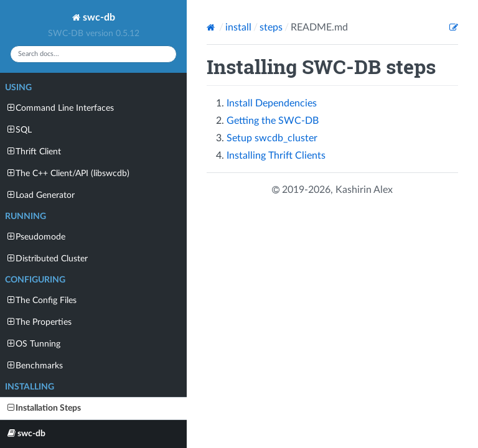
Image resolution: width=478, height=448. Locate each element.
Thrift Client (34, 152)
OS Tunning (34, 344)
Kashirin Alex (364, 190)
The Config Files (42, 300)
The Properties (40, 322)
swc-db (94, 17)
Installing (30, 387)
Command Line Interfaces (61, 108)
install (238, 27)
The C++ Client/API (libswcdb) (68, 173)
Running (26, 217)
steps (271, 27)
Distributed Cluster (48, 259)
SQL (20, 130)
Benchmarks (35, 366)
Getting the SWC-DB (273, 121)
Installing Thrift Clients (276, 156)
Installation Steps (44, 408)
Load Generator (41, 195)
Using (18, 88)
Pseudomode (36, 237)
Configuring (35, 280)
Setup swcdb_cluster (272, 138)
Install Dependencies (272, 103)
